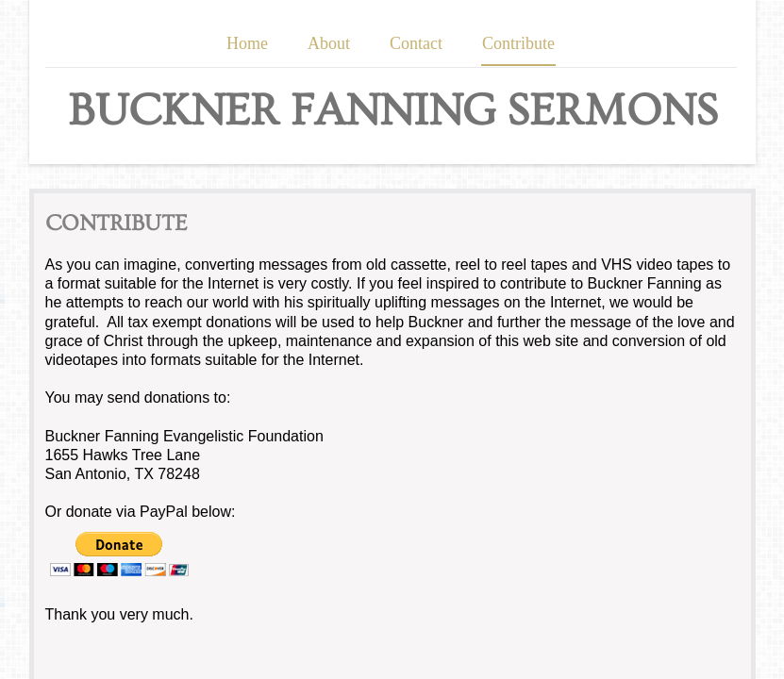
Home (247, 43)
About (329, 43)
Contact (416, 43)
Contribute (518, 43)
